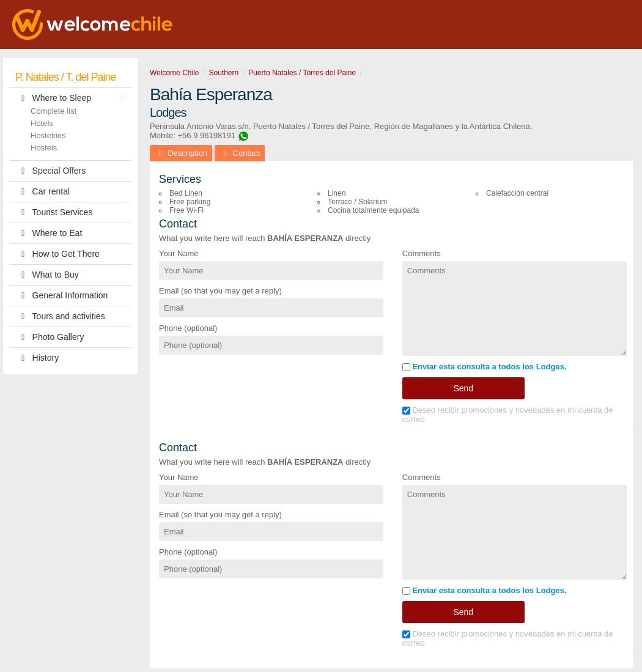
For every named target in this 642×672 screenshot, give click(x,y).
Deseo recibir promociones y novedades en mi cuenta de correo (508, 415)
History (37, 358)
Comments (422, 253)
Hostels (44, 148)
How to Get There (57, 254)
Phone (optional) (188, 328)
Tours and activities (60, 316)
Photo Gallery (50, 337)
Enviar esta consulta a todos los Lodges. (485, 367)
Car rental (42, 192)
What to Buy (47, 275)
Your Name (179, 253)
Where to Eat (49, 233)
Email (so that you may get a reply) (220, 291)
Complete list (53, 111)
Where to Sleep (73, 98)
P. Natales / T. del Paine (65, 77)
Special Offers (50, 171)
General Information (61, 296)
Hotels (42, 123)
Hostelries (48, 135)
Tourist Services (54, 212)
